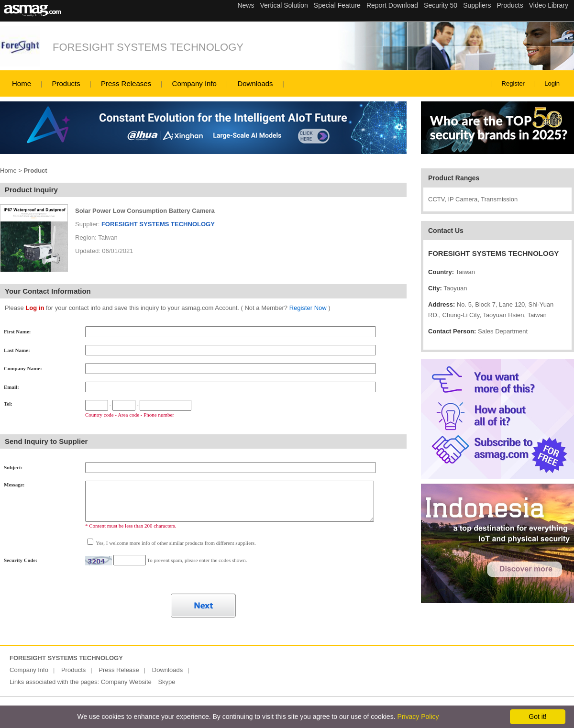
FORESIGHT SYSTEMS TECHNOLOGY (148, 47)
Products (66, 83)
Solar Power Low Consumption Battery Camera (145, 211)
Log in (35, 308)
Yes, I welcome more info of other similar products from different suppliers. (175, 543)
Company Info (194, 83)
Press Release (119, 670)
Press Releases (126, 83)
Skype (166, 682)
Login (552, 83)
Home (22, 83)
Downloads (255, 83)
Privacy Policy (418, 717)
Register (513, 83)
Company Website (126, 682)
